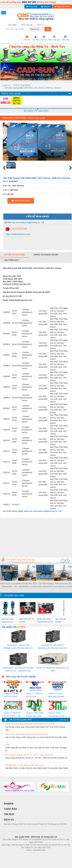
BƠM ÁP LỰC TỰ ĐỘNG (27, 620)
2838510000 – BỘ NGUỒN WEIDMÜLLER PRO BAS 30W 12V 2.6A (18, 647)
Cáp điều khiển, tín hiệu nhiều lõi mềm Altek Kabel (24, 765)
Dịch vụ (44, 38)
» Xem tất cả (63, 720)
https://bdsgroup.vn (32, 854)
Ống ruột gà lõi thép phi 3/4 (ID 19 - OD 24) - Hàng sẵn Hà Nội (29, 755)
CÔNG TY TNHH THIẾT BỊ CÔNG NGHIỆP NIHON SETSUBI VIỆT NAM (12, 695)
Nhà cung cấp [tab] (27, 25)
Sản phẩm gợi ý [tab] (12, 260)
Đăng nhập (32, 7)
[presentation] (63, 561)
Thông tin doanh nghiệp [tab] (46, 255)
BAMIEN (9, 804)
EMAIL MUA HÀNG (21, 201)
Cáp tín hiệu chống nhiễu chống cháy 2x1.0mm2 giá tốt (26, 734)
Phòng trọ (19, 854)
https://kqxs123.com (49, 854)
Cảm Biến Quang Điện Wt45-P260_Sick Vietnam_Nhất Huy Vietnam (33, 88)
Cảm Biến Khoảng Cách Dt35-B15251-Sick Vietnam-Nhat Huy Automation (46, 585)
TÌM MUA (9, 814)
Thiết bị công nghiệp (22, 85)
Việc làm (27, 38)
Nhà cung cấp (54, 38)
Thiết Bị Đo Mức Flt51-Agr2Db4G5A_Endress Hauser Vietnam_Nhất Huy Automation (28, 585)
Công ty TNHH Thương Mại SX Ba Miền (56, 715)
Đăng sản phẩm (62, 7)
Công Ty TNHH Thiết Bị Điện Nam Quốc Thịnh (35, 715)
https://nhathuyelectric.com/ (18, 234)
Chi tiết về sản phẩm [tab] (14, 255)
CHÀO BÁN (10, 809)
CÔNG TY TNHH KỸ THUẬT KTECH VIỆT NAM (12, 715)
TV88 (7, 745)
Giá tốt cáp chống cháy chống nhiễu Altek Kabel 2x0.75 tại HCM (30, 724)
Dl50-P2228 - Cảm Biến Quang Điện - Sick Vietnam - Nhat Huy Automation (10, 585)
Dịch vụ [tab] (40, 25)
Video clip (65, 38)
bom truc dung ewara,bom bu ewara (7, 621)
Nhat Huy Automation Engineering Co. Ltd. (25, 222)
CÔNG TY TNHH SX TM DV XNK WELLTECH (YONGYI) (35, 695)
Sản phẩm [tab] (12, 25)
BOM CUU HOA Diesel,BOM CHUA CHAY (45, 621)
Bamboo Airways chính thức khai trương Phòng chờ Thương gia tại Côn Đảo (36, 824)
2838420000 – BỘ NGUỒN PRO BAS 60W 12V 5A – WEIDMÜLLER (18, 669)
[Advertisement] (36, 537)
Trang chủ (6, 85)
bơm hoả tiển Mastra (61, 620)
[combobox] (44, 29)
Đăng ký (46, 7)
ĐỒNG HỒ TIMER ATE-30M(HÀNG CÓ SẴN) (52, 669)
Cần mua (36, 38)
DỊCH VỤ (9, 820)
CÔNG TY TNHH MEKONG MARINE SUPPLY (56, 695)
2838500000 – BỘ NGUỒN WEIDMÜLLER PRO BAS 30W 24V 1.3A (52, 647)
